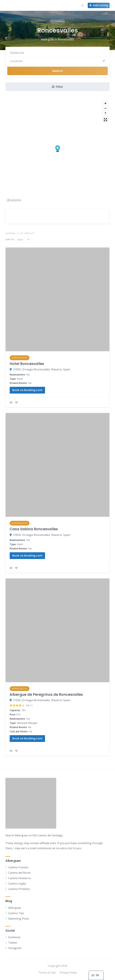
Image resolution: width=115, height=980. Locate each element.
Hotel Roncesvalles (27, 364)
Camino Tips (16, 913)
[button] (58, 149)
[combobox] (23, 240)
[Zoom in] (105, 103)
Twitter (13, 943)
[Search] (57, 61)
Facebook (14, 937)
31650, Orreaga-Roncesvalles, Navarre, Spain (42, 369)
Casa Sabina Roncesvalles (34, 529)
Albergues (15, 908)
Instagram (15, 948)
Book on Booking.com (27, 390)
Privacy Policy (68, 973)
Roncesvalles (20, 358)
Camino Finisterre (19, 878)
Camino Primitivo (19, 889)
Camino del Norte (19, 873)
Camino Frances (18, 867)
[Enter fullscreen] (105, 120)
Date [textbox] (20, 240)
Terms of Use (47, 973)
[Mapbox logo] (14, 200)
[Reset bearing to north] (105, 113)
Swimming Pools (19, 919)
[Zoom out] (105, 108)
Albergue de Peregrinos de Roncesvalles (46, 694)
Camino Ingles (17, 884)
